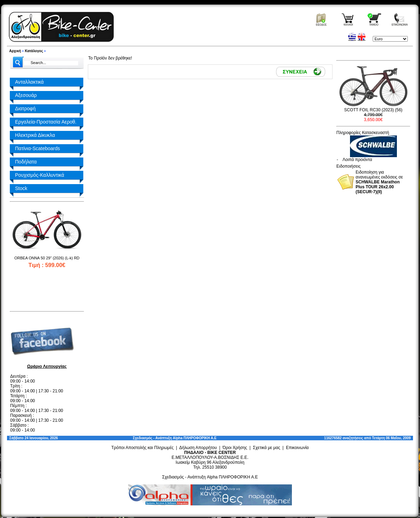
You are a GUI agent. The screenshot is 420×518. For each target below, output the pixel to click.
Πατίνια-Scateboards (37, 148)
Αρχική (15, 51)
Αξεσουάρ (26, 95)
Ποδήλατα (26, 162)
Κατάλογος (34, 51)
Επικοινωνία (297, 448)
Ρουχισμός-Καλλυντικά (40, 175)
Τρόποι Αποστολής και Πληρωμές (142, 448)
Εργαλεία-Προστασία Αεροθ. (46, 122)
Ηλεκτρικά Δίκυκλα (35, 135)
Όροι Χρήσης (235, 448)
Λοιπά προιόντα (357, 160)
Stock (21, 188)
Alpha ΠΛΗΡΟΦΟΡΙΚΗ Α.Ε (195, 438)
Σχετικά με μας (267, 448)
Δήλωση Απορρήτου (198, 448)
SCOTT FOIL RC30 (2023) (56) (373, 110)
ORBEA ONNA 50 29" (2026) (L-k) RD (47, 258)
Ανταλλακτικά (29, 82)
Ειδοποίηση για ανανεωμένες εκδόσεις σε (379, 182)
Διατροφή (25, 108)
